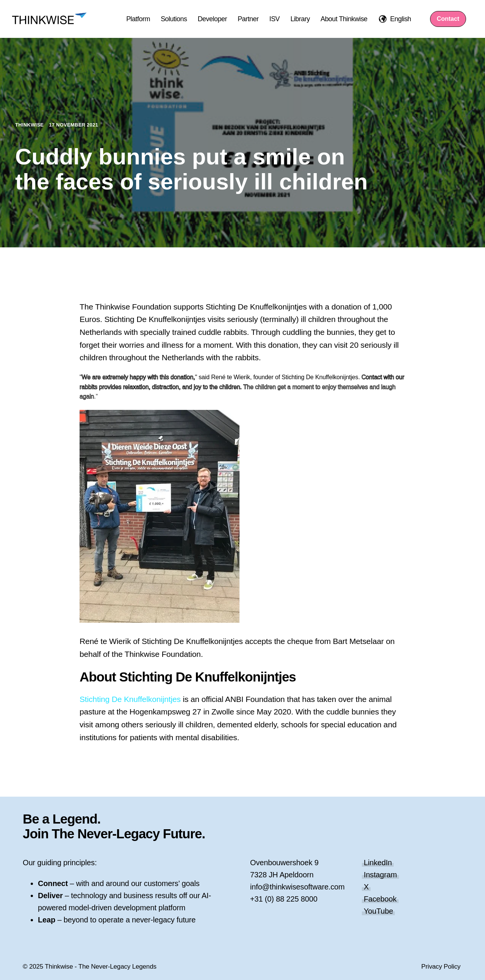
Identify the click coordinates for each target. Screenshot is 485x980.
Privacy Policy (441, 967)
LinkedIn (378, 863)
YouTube (378, 911)
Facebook (380, 899)
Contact (448, 19)
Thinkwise (30, 125)
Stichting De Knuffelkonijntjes (130, 699)
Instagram (380, 875)
